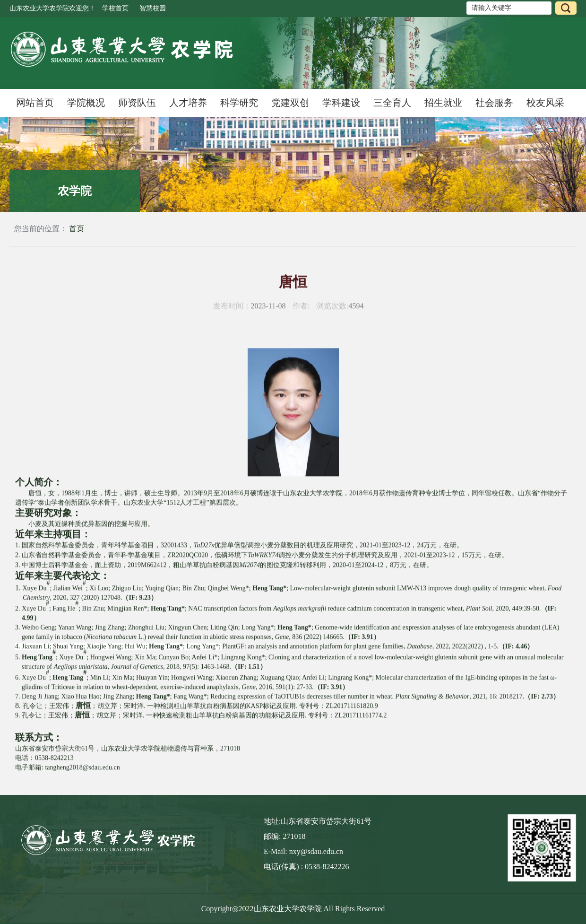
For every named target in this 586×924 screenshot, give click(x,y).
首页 (77, 229)
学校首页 (115, 8)
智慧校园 (153, 8)
